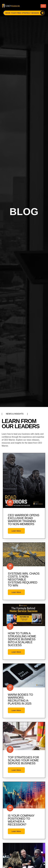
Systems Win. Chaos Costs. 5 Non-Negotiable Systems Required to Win (24, 579)
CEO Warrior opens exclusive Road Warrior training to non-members (24, 520)
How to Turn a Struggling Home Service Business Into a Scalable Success (22, 639)
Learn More (16, 531)
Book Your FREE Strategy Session (25, 13)
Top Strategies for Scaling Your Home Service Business (23, 760)
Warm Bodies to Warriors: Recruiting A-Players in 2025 (20, 699)
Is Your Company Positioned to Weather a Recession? (21, 820)
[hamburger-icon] (43, 6)
